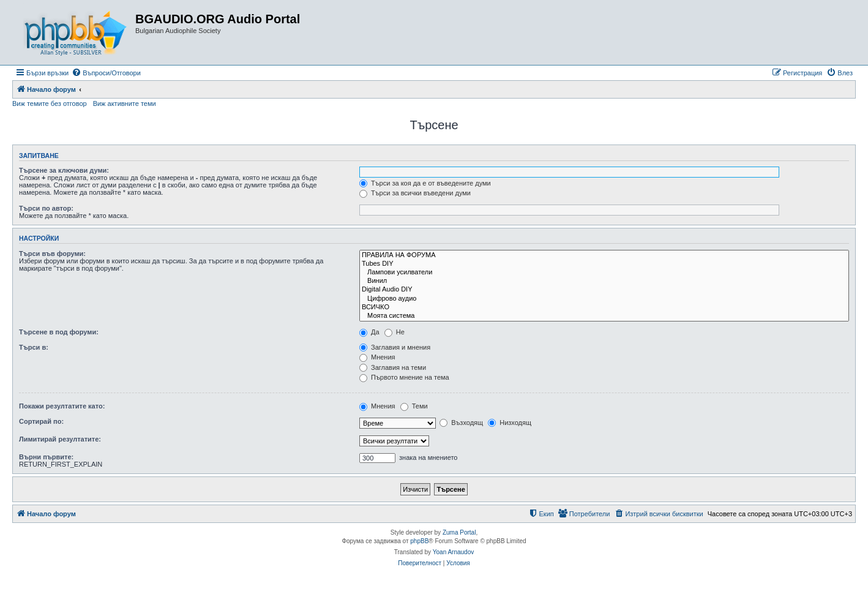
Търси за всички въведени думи (415, 193)
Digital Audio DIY (604, 290)
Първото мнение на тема (404, 377)
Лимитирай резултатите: (60, 439)
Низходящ (510, 423)
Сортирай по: (41, 421)
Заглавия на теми (393, 367)
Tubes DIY (604, 264)
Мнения (377, 357)
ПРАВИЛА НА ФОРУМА (604, 255)
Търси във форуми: (52, 254)
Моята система (604, 316)
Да (369, 332)
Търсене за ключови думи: (64, 170)
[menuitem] (106, 73)
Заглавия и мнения (395, 347)
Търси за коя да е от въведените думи (425, 183)
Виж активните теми (125, 103)
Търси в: (34, 347)
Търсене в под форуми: (59, 332)
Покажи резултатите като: (62, 406)
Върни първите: (46, 457)
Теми (414, 406)
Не (395, 332)
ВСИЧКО (604, 307)
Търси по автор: (46, 208)
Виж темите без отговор (50, 103)
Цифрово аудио (604, 299)
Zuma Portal (459, 532)
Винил (604, 281)
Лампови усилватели (604, 273)
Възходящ (461, 423)
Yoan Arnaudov (453, 552)
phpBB (419, 541)
